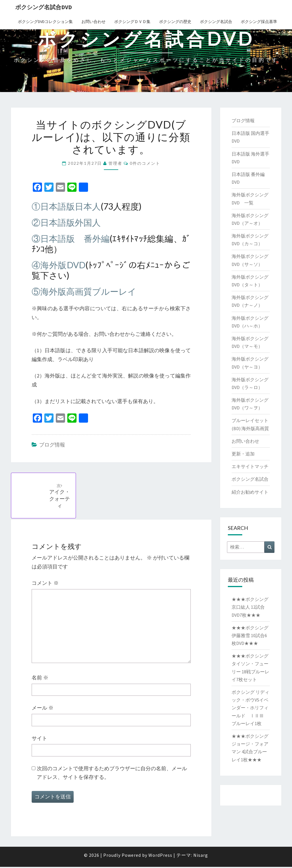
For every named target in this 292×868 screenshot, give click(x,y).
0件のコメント (145, 163)
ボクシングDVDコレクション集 (45, 22)
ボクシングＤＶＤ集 (132, 22)
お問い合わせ (93, 22)
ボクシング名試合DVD (44, 7)
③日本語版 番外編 (71, 238)
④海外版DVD (59, 265)
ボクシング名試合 (216, 22)
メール (43, 709)
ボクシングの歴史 (175, 22)
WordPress (160, 856)
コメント (45, 584)
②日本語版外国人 (66, 222)
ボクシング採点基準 (259, 22)
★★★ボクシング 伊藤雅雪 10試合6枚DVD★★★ (250, 635)
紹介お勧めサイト (250, 492)
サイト (39, 739)
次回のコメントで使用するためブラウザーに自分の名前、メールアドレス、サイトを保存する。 (112, 774)
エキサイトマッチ (250, 466)
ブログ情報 (52, 445)
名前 (40, 679)
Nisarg (201, 856)
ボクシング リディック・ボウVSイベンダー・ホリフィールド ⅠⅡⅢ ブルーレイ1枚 (250, 708)
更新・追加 (243, 454)
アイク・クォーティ (60, 497)
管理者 (115, 163)
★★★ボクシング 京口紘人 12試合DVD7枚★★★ (250, 607)
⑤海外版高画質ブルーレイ (84, 291)
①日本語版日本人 (66, 206)
